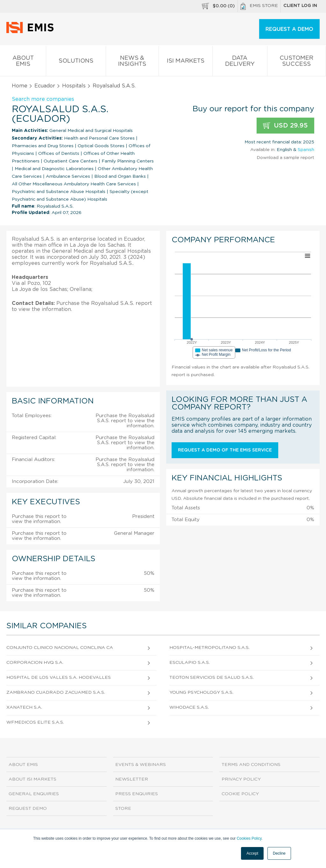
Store (123, 809)
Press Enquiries (137, 794)
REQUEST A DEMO (289, 29)
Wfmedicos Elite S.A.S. (35, 722)
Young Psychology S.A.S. (201, 692)
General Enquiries (34, 794)
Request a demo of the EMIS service (225, 450)
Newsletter (132, 779)
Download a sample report (285, 158)
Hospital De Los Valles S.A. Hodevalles (59, 678)
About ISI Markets (32, 779)
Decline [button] (279, 853)
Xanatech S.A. (24, 707)
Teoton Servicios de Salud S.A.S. (212, 678)
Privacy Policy (241, 779)
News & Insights (132, 62)
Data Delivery (240, 62)
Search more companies (43, 99)
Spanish (306, 150)
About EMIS (23, 62)
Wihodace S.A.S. (189, 707)
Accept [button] (252, 853)
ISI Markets (186, 62)
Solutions (76, 62)
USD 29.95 (285, 126)
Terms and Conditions (251, 765)
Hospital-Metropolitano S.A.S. (209, 648)
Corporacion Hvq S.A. (35, 663)
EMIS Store (259, 6)
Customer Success (297, 62)
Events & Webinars (141, 765)
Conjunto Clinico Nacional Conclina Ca (60, 648)
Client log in (300, 6)
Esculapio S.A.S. (190, 663)
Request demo (28, 809)
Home (20, 86)
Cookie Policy (240, 794)
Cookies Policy (249, 838)
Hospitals (74, 86)
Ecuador (45, 86)
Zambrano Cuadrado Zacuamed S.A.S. (56, 692)
